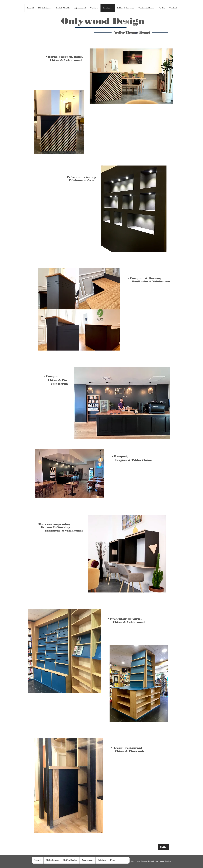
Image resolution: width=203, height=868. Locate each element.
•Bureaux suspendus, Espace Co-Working (54, 526)
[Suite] (163, 847)
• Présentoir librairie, (125, 619)
